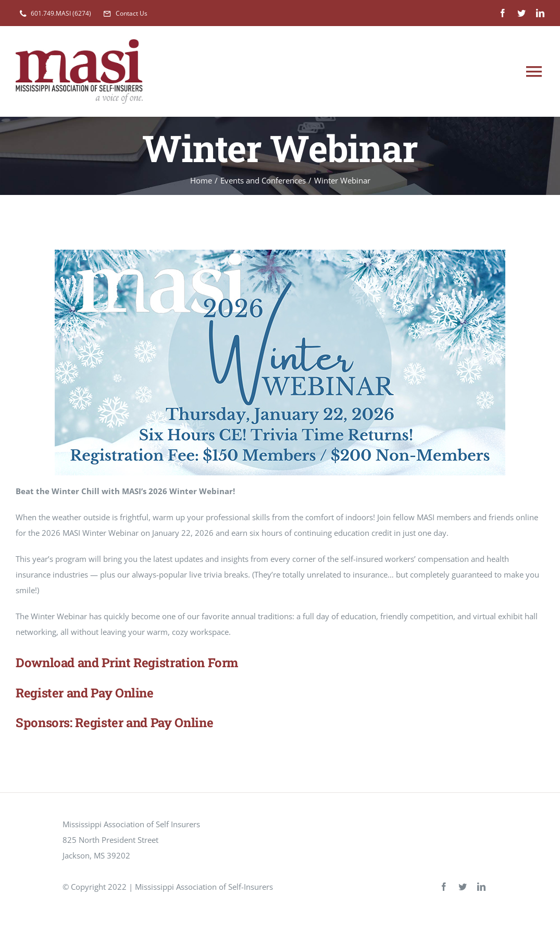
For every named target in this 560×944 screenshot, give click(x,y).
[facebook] (503, 13)
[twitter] (521, 13)
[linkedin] (540, 13)
